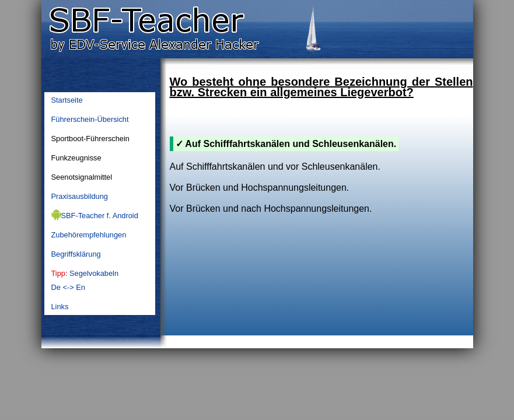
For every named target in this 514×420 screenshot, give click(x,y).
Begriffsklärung (76, 254)
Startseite (67, 100)
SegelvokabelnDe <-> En (85, 280)
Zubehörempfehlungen (89, 235)
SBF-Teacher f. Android (95, 215)
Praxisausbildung (80, 196)
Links (60, 307)
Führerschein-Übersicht (90, 119)
